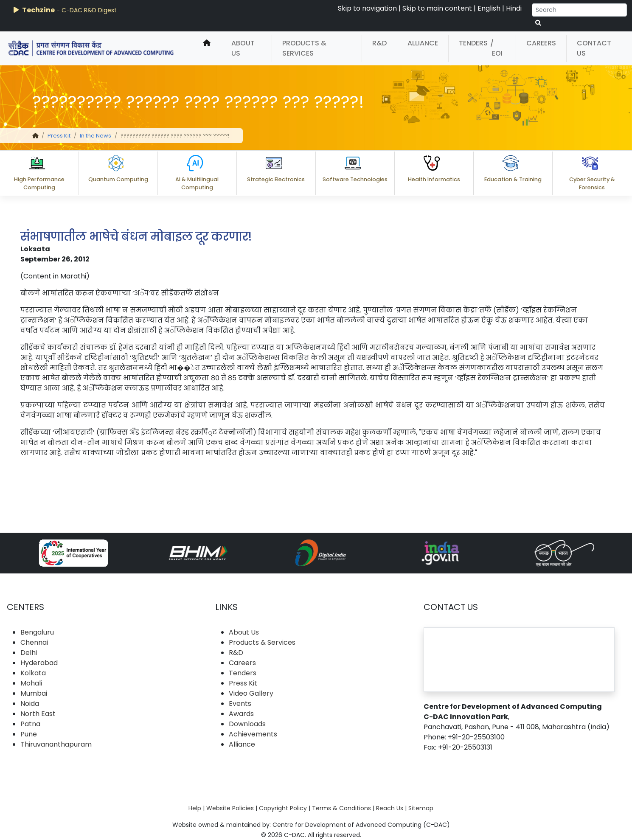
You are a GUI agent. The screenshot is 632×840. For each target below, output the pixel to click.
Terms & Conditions (341, 808)
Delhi (29, 653)
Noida (30, 704)
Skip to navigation (367, 8)
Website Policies (230, 808)
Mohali (31, 683)
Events (240, 704)
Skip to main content (437, 8)
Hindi (514, 8)
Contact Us (594, 48)
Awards (241, 714)
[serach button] (538, 23)
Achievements (253, 734)
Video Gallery (251, 693)
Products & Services (304, 48)
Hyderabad (39, 663)
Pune (29, 734)
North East (38, 714)
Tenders (473, 43)
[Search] (579, 10)
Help (195, 808)
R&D (379, 43)
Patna (30, 724)
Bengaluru (37, 632)
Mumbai (34, 693)
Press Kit (59, 136)
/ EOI (496, 48)
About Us (243, 48)
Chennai (34, 642)
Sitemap (421, 808)
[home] (207, 48)
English (489, 8)
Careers (541, 43)
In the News (96, 136)
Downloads (247, 724)
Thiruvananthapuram (56, 744)
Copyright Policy (283, 808)
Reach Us (390, 808)
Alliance (423, 43)
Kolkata (33, 673)
